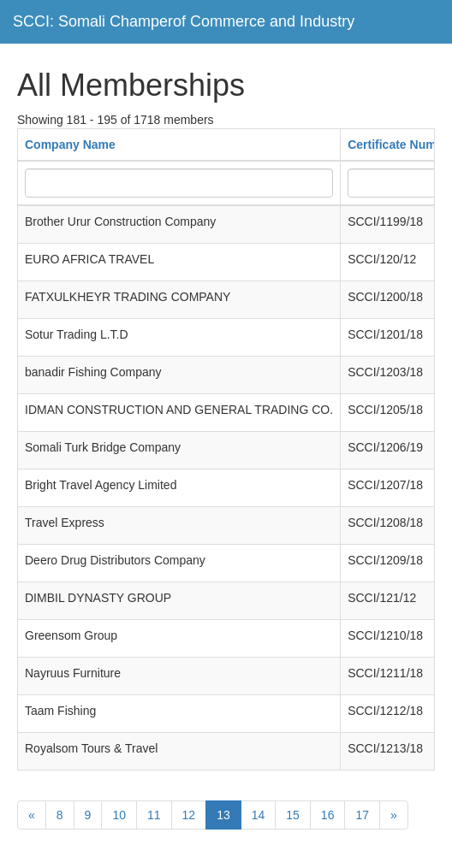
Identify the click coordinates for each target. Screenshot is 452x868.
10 (119, 815)
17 (362, 815)
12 (189, 815)
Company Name (70, 145)
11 (154, 815)
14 (259, 815)
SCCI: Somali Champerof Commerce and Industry (184, 21)
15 (293, 815)
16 (328, 815)
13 (223, 815)
